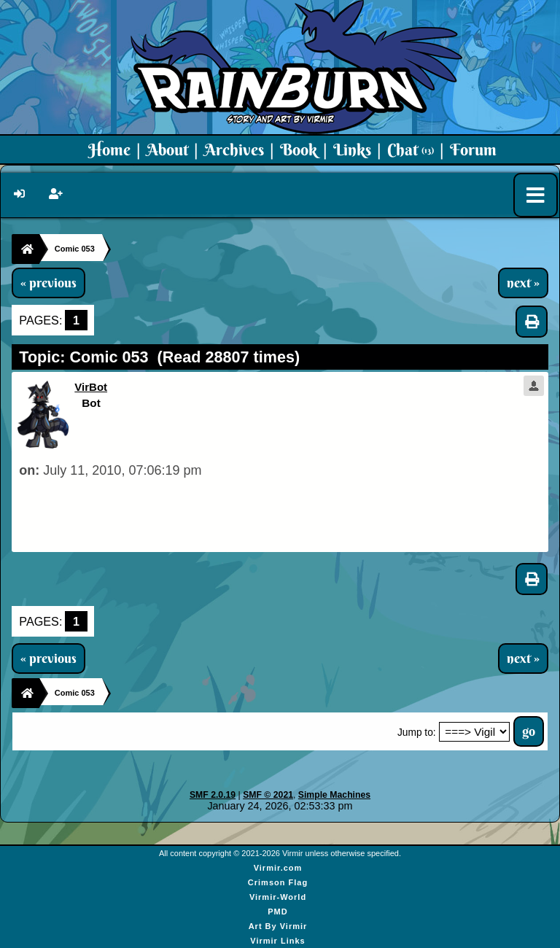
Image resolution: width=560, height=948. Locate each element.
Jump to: (417, 733)
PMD (277, 912)
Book (299, 149)
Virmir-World (278, 897)
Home (109, 149)
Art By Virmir (278, 926)
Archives (234, 149)
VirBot (91, 387)
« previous (48, 283)
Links (352, 149)
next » (523, 283)
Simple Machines (334, 795)
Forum (473, 149)
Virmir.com (278, 868)
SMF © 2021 (268, 795)
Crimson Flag (278, 882)
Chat (411, 149)
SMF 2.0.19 (213, 795)
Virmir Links (277, 941)
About (167, 149)
